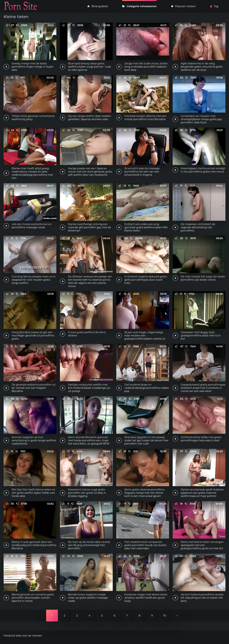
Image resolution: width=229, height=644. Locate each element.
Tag (214, 6)
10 (165, 615)
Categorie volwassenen (139, 6)
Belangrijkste (98, 6)
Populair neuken (183, 6)
